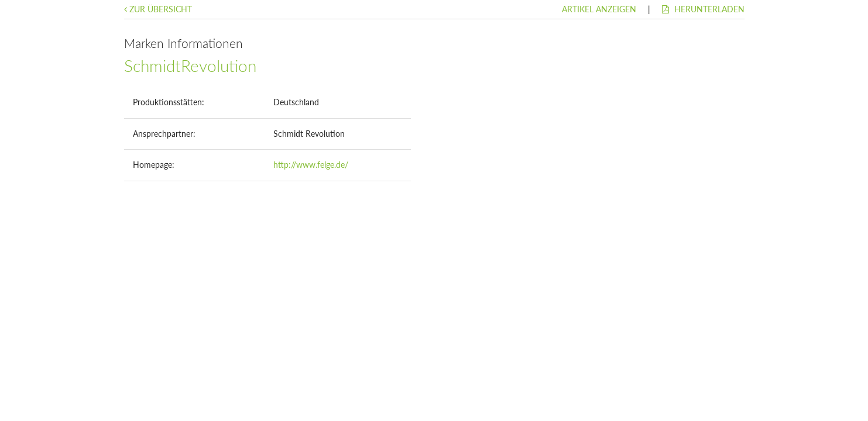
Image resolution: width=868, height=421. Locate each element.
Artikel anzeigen (599, 9)
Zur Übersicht (158, 9)
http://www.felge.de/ (311, 165)
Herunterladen (703, 9)
